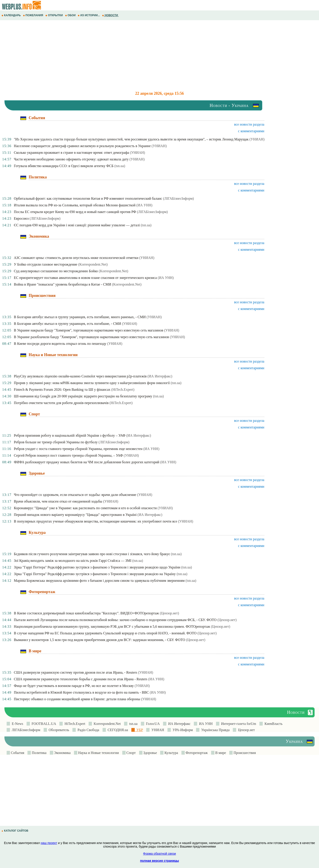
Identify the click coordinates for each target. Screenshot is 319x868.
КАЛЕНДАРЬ (12, 15)
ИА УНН (205, 724)
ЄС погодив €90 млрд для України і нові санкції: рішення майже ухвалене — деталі (77, 225)
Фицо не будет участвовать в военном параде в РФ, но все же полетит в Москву (74, 686)
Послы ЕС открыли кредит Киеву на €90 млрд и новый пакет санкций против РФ (75, 212)
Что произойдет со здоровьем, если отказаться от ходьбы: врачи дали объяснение (75, 495)
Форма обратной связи (159, 854)
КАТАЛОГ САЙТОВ (15, 831)
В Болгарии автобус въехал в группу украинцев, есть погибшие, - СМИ (67, 324)
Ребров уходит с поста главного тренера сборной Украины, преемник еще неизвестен (78, 449)
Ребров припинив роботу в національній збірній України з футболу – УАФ (70, 435)
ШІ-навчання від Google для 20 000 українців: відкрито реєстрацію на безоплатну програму (83, 396)
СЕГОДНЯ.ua (117, 730)
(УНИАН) (257, 139)
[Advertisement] (133, 56)
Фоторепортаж (196, 753)
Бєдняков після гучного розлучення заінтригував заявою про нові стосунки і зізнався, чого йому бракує (92, 554)
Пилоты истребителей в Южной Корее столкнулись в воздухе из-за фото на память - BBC (81, 692)
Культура (171, 753)
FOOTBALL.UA (43, 724)
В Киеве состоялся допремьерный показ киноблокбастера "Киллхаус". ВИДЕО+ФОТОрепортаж (86, 613)
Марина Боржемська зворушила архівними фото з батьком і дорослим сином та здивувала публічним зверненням (99, 581)
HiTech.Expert (74, 724)
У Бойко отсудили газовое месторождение (45, 264)
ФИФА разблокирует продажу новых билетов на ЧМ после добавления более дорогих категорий (87, 462)
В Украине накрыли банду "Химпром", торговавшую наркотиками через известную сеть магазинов (88, 330)
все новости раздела (249, 124)
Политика (39, 753)
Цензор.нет (245, 730)
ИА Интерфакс (178, 724)
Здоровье (150, 753)
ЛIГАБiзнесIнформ (25, 730)
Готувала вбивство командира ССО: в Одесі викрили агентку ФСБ (64, 166)
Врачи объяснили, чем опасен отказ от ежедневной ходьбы (58, 501)
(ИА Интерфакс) (160, 376)
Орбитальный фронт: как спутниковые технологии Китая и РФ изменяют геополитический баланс (88, 198)
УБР (139, 730)
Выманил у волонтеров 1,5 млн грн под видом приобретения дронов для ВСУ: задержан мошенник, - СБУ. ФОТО (99, 640)
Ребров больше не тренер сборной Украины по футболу (56, 442)
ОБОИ (71, 15)
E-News (17, 724)
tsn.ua (132, 724)
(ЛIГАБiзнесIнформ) (178, 198)
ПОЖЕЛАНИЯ (33, 15)
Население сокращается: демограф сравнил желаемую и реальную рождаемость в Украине (82, 146)
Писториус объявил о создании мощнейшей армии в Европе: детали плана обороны (77, 699)
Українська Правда (214, 730)
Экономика (62, 753)
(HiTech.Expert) (123, 390)
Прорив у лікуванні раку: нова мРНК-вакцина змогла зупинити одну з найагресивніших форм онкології (92, 383)
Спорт (131, 753)
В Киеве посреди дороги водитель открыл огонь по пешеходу (60, 344)
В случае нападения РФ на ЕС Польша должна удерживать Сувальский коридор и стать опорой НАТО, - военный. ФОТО (105, 633)
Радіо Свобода (88, 730)
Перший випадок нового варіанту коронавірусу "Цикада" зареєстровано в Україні (75, 515)
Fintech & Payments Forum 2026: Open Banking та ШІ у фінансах (62, 390)
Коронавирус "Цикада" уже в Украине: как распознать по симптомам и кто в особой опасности (85, 508)
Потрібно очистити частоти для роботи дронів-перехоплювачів (61, 403)
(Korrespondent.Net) (93, 264)
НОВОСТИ (110, 15)
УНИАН (157, 730)
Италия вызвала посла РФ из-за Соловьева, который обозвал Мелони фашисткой (75, 205)
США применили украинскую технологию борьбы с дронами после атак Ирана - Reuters (81, 679)
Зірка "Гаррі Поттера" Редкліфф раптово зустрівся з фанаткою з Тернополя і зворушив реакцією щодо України (97, 567)
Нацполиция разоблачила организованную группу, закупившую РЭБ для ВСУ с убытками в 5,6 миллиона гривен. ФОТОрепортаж (112, 626)
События (17, 753)
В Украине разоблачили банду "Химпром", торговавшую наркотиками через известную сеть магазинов (91, 337)
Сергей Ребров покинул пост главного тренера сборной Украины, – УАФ (68, 455)
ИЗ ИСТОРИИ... (89, 15)
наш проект (49, 843)
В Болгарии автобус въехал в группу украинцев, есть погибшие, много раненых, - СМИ (80, 317)
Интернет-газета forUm (238, 724)
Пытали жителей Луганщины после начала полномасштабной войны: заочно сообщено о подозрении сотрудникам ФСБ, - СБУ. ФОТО (115, 620)
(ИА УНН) (144, 205)
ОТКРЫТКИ (54, 15)
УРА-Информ (182, 730)
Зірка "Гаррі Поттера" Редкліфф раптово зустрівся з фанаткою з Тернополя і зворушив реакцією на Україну (95, 574)
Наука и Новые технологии (98, 753)
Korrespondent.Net (106, 724)
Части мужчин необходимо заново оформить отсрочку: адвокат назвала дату (71, 159)
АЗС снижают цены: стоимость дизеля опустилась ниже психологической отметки (76, 258)
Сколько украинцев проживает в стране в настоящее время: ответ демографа (71, 153)
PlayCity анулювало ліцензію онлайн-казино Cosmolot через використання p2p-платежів (80, 376)
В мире (220, 753)
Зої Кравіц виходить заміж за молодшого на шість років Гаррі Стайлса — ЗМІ (73, 561)
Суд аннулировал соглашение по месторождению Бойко (56, 271)
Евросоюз (21, 218)
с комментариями (251, 131)
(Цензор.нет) (169, 613)
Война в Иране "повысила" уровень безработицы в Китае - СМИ (62, 284)
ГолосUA (152, 724)
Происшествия (244, 753)
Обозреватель (58, 730)
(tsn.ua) (120, 166)
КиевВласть (273, 724)
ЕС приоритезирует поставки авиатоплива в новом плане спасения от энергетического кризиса (85, 278)
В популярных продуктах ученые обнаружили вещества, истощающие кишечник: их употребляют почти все (95, 521)
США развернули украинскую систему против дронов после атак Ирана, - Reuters (75, 672)
